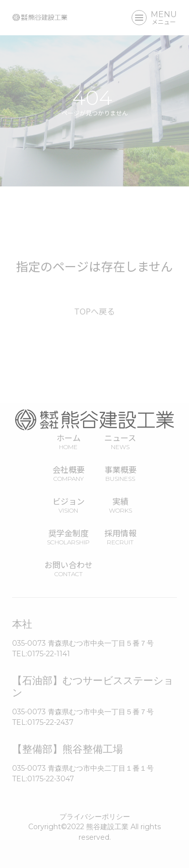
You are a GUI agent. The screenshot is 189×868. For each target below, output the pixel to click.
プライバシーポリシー (95, 817)
